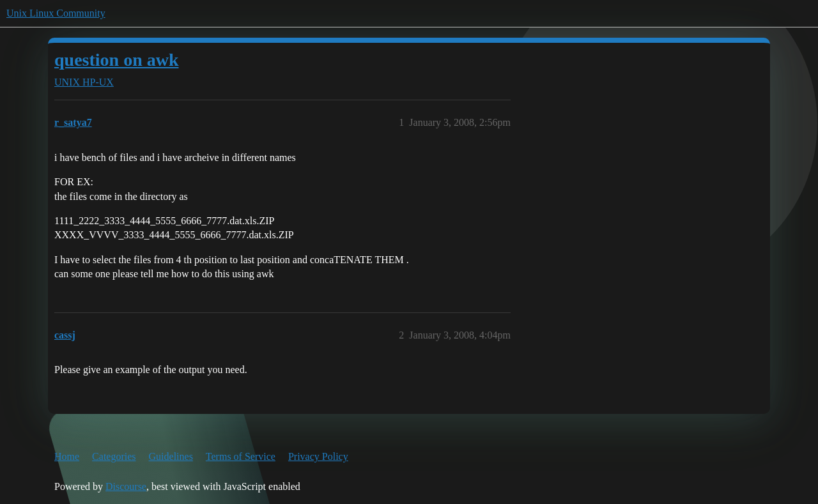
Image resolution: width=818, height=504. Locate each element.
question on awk (117, 60)
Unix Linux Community (56, 13)
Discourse (126, 486)
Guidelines (171, 456)
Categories (114, 456)
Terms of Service (241, 456)
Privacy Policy (318, 456)
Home (67, 456)
